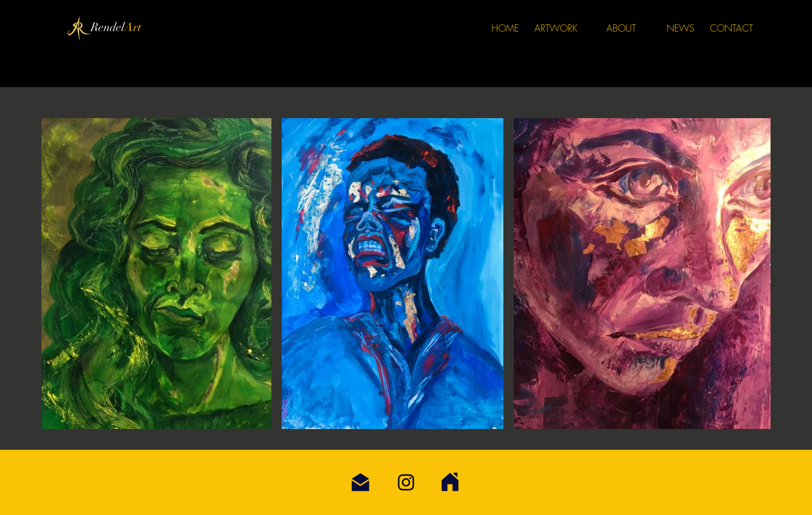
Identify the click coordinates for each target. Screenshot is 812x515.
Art (133, 27)
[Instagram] (406, 482)
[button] (556, 28)
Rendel (107, 27)
